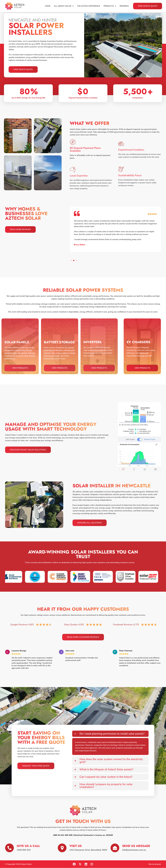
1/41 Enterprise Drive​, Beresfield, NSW (88, 850)
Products (110, 6)
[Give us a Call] (9, 848)
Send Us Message (136, 846)
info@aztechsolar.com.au (134, 850)
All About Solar (64, 6)
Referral (124, 6)
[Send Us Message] (115, 848)
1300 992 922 (24, 850)
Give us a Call (28, 846)
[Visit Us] (62, 848)
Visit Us (76, 846)
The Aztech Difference (89, 6)
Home (48, 6)
